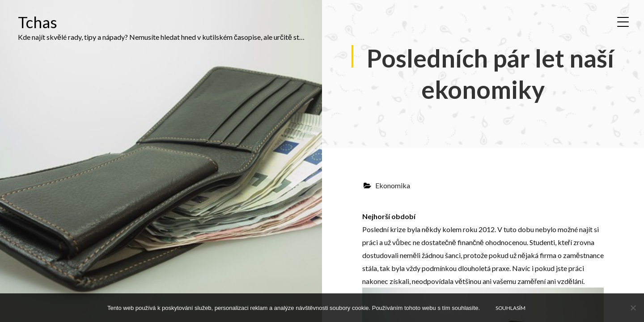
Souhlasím (511, 308)
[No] (633, 308)
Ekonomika (393, 185)
